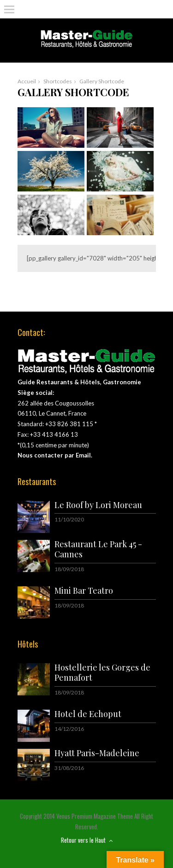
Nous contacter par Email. (55, 455)
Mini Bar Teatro (84, 590)
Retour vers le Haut (87, 840)
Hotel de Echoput (88, 714)
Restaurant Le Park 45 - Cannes (98, 549)
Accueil (27, 81)
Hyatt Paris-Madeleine (97, 753)
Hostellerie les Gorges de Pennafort (102, 673)
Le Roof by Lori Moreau (98, 505)
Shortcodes (58, 81)
